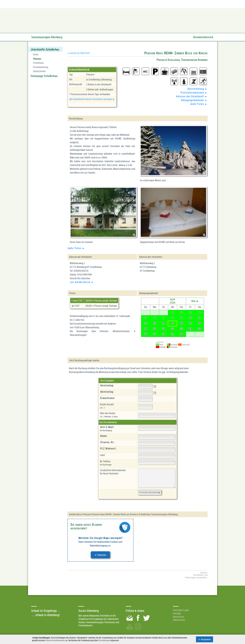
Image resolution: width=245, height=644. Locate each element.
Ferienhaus (38, 63)
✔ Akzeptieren (205, 639)
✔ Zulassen (100, 555)
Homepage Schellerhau (44, 76)
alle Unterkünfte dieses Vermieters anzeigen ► (92, 99)
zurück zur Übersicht (79, 53)
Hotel (36, 55)
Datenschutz (179, 620)
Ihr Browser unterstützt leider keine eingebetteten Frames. (173, 317)
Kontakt (177, 613)
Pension (37, 59)
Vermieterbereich (203, 37)
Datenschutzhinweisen (55, 640)
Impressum (179, 617)
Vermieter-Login (181, 610)
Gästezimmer (39, 71)
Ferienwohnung (41, 67)
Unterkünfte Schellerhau (45, 49)
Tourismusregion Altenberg (47, 37)
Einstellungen (104, 640)
